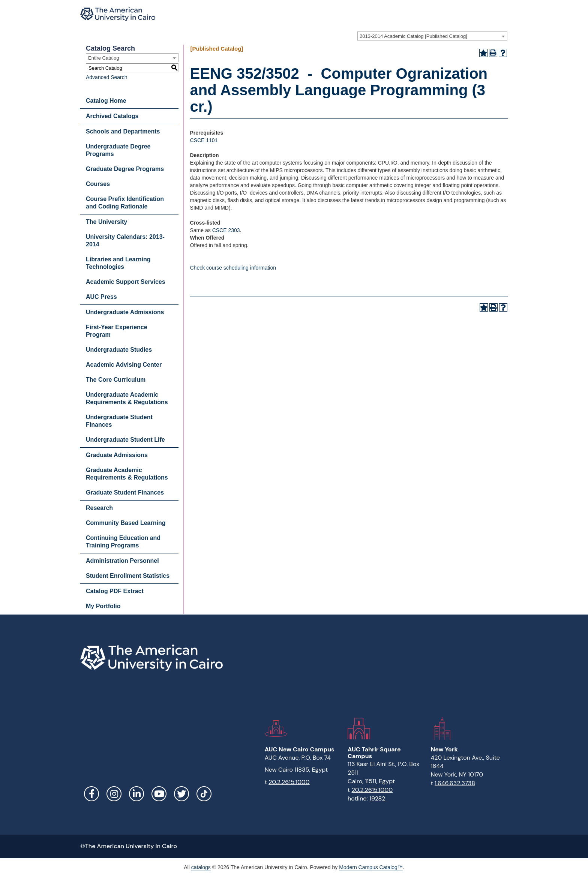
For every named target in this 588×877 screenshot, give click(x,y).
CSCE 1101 (204, 140)
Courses (98, 184)
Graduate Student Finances (125, 492)
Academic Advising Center (124, 365)
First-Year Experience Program (117, 331)
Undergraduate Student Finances (119, 421)
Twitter (181, 794)
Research (99, 508)
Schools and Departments (123, 131)
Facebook (91, 794)
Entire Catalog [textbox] (103, 58)
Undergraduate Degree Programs (118, 150)
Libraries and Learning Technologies (118, 263)
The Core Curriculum (116, 380)
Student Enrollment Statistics (128, 576)
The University (106, 222)
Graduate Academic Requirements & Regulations (127, 474)
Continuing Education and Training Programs (123, 542)
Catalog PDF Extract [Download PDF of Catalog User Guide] (115, 591)
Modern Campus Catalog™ (371, 867)
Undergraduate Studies (119, 350)
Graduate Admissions (117, 455)
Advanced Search (107, 77)
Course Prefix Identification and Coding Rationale (125, 203)
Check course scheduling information (233, 268)
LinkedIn (136, 794)
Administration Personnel (122, 561)
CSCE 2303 (226, 230)
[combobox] (432, 36)
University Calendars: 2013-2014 (125, 241)
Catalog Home (106, 101)
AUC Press (101, 297)
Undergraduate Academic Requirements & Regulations (127, 398)
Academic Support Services (126, 282)
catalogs (201, 867)
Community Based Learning (126, 523)
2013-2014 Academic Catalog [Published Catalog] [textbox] (413, 36)
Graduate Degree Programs (125, 169)
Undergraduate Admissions (125, 312)
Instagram (114, 794)
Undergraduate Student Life (125, 440)
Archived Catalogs (112, 116)
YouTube (159, 794)
